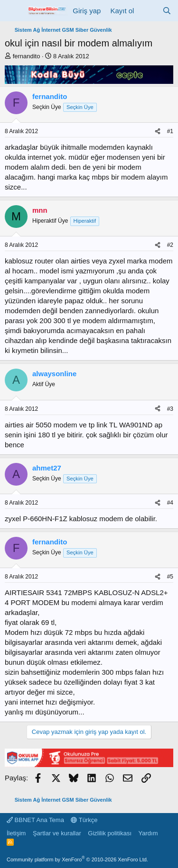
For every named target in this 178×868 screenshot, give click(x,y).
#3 (170, 409)
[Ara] (167, 11)
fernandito (27, 56)
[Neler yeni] (148, 11)
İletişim (16, 833)
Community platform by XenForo (77, 859)
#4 (170, 503)
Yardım (148, 833)
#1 (170, 131)
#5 (170, 577)
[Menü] (13, 11)
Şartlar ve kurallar (57, 833)
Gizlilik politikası (110, 833)
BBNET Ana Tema (35, 820)
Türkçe (84, 820)
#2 (170, 245)
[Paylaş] (158, 131)
